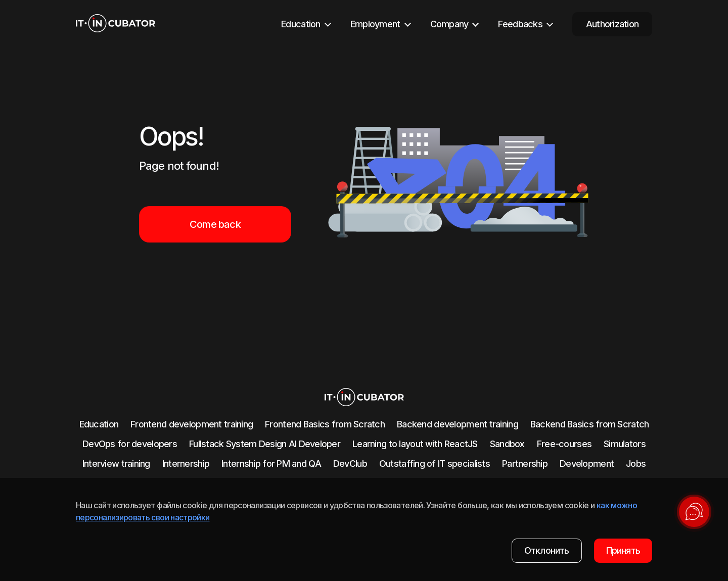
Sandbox (507, 444)
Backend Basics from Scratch (590, 424)
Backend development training (458, 424)
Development (587, 464)
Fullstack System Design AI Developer (265, 444)
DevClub (350, 464)
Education (99, 424)
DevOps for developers (130, 444)
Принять (623, 550)
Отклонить (547, 550)
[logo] (116, 24)
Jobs (636, 464)
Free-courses (564, 444)
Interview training (116, 464)
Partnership (525, 464)
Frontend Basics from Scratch (325, 424)
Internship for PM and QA (271, 464)
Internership (186, 464)
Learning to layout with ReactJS (415, 444)
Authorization (612, 24)
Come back (215, 224)
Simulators (625, 444)
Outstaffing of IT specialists (435, 464)
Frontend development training (192, 424)
